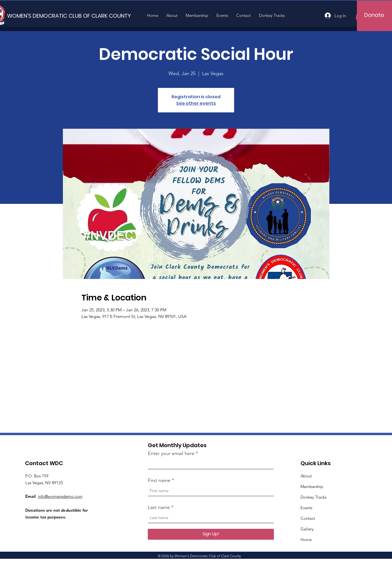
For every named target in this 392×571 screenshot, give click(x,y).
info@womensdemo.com (60, 496)
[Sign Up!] (211, 534)
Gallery (307, 529)
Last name (159, 507)
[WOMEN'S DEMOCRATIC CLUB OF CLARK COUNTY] (69, 16)
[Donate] (374, 15)
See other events (196, 103)
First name (159, 480)
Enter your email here (171, 453)
